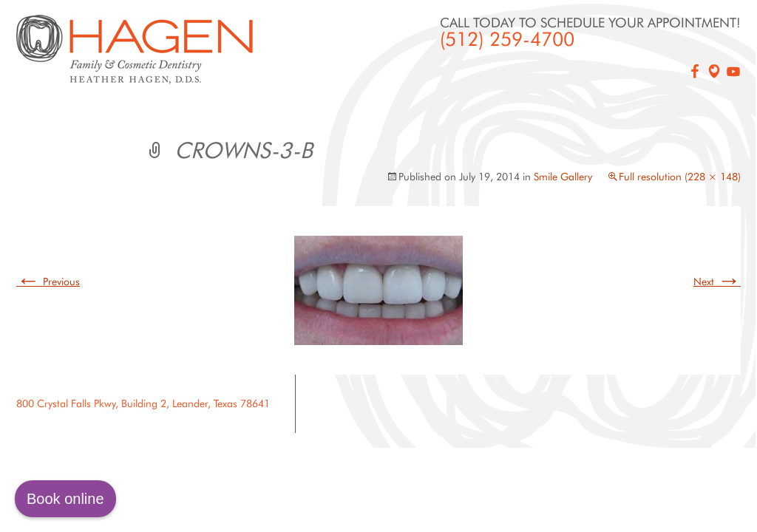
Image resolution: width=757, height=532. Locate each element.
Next (717, 282)
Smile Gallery (563, 177)
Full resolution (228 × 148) (680, 177)
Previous (48, 282)
